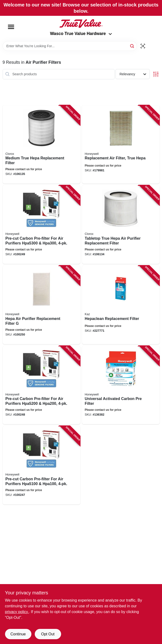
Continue (18, 634)
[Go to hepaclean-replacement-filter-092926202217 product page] (121, 305)
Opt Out (48, 634)
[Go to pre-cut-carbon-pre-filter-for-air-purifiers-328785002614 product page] (41, 385)
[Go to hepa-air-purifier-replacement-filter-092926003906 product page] (41, 305)
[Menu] (11, 27)
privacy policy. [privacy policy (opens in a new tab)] (17, 612)
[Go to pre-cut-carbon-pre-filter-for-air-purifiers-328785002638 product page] (41, 225)
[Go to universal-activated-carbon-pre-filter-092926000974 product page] (121, 385)
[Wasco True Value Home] (81, 23)
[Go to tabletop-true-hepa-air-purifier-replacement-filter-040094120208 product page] (121, 225)
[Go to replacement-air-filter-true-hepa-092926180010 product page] (121, 145)
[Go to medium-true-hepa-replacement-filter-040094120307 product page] (41, 145)
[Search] (132, 46)
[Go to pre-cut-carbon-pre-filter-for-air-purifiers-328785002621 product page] (41, 465)
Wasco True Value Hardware (81, 34)
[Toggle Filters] (156, 74)
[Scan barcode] (143, 46)
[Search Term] (70, 46)
